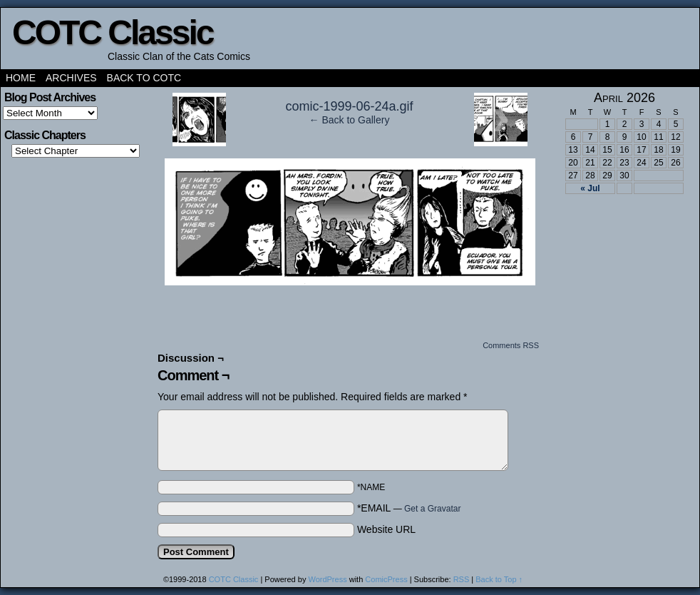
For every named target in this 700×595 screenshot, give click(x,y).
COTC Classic (112, 32)
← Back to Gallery (350, 120)
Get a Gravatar (432, 509)
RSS (462, 579)
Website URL (386, 529)
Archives (71, 78)
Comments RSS (511, 345)
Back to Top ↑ (499, 579)
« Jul (590, 188)
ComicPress (386, 579)
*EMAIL (409, 508)
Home (21, 78)
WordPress (327, 579)
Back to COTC (144, 78)
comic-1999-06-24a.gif (349, 106)
